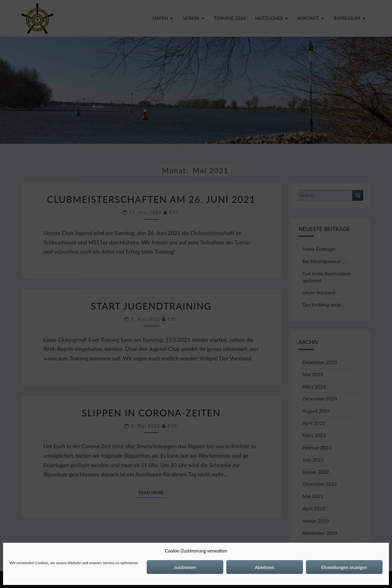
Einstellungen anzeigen (344, 567)
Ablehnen (264, 567)
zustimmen (185, 567)
